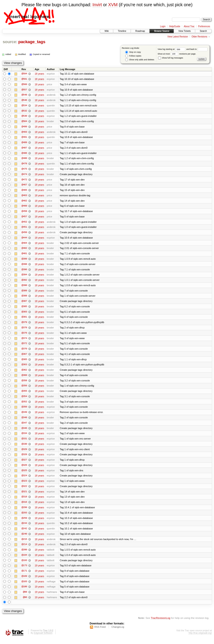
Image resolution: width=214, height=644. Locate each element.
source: (10, 42)
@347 (24, 426)
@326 (24, 469)
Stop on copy (133, 52)
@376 (24, 335)
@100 (24, 592)
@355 (24, 394)
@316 (24, 506)
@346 (24, 431)
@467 (24, 186)
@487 (24, 148)
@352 (24, 405)
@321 (24, 496)
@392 (24, 282)
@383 (24, 314)
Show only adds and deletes (140, 60)
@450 (24, 234)
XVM (113, 5)
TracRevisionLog (160, 623)
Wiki (107, 31)
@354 (24, 399)
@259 (24, 522)
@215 (24, 544)
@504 (24, 122)
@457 (24, 218)
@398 (24, 266)
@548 (24, 95)
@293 (24, 517)
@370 (24, 351)
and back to (197, 49)
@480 (24, 159)
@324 (24, 480)
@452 (24, 223)
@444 (24, 239)
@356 (24, 389)
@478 (24, 164)
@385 (24, 309)
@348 (24, 421)
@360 (24, 378)
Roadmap (140, 31)
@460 (24, 207)
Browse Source (162, 31)
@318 (24, 501)
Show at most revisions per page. (177, 54)
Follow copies (133, 56)
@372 (24, 346)
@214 (24, 549)
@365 (24, 362)
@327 (24, 464)
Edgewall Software (43, 638)
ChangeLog (118, 632)
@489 (24, 143)
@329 (24, 453)
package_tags (32, 42)
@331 (24, 442)
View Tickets (184, 31)
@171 (24, 576)
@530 (24, 116)
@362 (24, 373)
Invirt (97, 5)
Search (203, 31)
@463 (24, 196)
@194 (24, 560)
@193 (24, 565)
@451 (24, 229)
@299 (24, 512)
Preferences (204, 26)
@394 (24, 277)
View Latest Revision (178, 37)
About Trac (189, 26)
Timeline (122, 31)
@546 (24, 100)
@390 (24, 287)
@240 (24, 538)
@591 (24, 79)
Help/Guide (175, 26)
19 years (39, 570)
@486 (24, 154)
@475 (24, 170)
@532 (24, 111)
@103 (24, 586)
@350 (24, 410)
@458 (24, 213)
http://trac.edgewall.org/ (200, 638)
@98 (25, 597)
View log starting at (172, 49)
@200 (24, 554)
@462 (24, 202)
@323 (24, 485)
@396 (24, 271)
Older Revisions (199, 37)
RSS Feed (100, 632)
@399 (24, 261)
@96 (25, 602)
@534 (24, 106)
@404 (24, 245)
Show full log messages (171, 58)
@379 (24, 325)
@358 (24, 383)
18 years (39, 74)
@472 (24, 180)
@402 (24, 250)
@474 (24, 175)
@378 (24, 330)
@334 (24, 437)
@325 (24, 474)
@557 (24, 90)
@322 (24, 490)
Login (163, 26)
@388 (24, 298)
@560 (24, 84)
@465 (24, 191)
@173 (24, 570)
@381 (24, 319)
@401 (24, 255)
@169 (24, 581)
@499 (24, 127)
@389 (24, 293)
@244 (24, 528)
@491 (24, 138)
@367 (24, 357)
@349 (24, 415)
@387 (24, 303)
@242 (24, 533)
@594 (24, 74)
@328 (24, 458)
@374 (24, 341)
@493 (24, 132)
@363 (24, 367)
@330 (24, 448)
